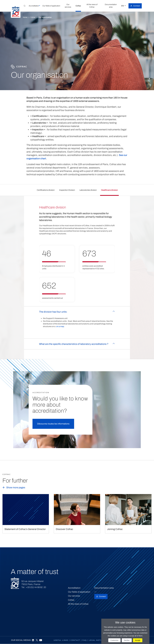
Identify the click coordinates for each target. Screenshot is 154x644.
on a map (60, 326)
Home (25, 17)
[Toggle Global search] (25, 6)
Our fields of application (79, 592)
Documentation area (104, 588)
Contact (75, 640)
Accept (138, 640)
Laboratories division (88, 190)
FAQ (85, 640)
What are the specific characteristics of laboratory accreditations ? (74, 344)
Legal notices (97, 640)
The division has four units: (53, 312)
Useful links (61, 640)
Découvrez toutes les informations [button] (53, 424)
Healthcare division (109, 190)
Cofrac (33, 17)
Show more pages (16, 487)
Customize (114, 640)
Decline (127, 640)
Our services (74, 596)
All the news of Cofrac (78, 604)
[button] (34, 6)
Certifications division (46, 190)
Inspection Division (67, 190)
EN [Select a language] (123, 6)
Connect (137, 6)
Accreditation (74, 588)
